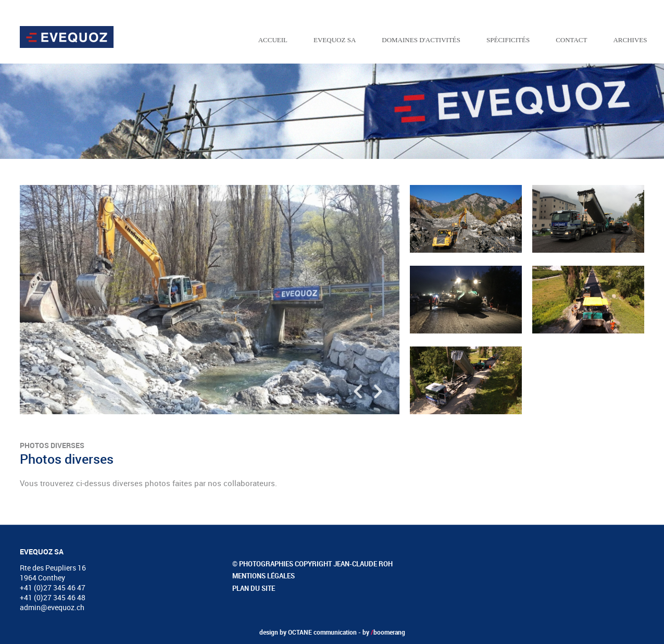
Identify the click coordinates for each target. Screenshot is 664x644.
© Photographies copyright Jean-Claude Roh (312, 564)
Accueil (273, 40)
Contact (571, 40)
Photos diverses (52, 445)
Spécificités (508, 40)
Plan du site (254, 588)
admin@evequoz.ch (52, 607)
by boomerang (384, 632)
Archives (630, 40)
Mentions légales (264, 576)
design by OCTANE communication (308, 632)
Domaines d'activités (421, 40)
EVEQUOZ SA (335, 40)
